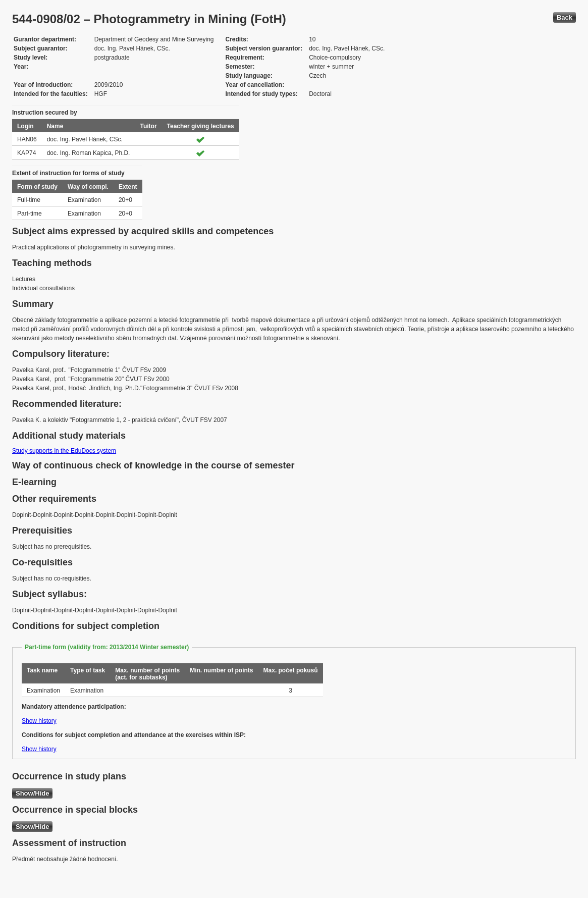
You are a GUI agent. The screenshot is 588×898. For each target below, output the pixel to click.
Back (565, 17)
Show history (39, 721)
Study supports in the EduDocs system (64, 451)
